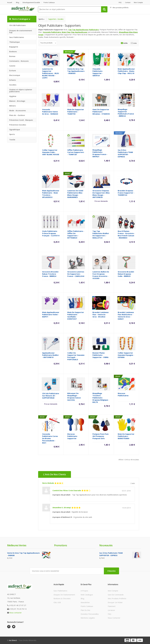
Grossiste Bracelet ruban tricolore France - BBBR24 (50, 274)
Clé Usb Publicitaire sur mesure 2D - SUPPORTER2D (51, 396)
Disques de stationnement (64, 595)
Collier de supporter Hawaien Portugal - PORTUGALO (76, 356)
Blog (18, 2)
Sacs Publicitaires (17, 37)
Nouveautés (106, 545)
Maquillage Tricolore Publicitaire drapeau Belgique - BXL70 (101, 398)
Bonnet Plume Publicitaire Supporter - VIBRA (100, 355)
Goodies (13, 85)
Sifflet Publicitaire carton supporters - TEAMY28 (76, 152)
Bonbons (13, 51)
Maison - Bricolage (17, 101)
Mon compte (138, 2)
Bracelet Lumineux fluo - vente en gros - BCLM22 (101, 314)
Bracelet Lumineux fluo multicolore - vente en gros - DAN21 (126, 316)
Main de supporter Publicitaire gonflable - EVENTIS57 (76, 316)
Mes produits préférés (119, 8)
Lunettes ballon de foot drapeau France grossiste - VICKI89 (101, 275)
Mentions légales (88, 618)
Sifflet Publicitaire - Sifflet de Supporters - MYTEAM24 (76, 234)
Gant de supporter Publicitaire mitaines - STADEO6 (101, 112)
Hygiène (13, 96)
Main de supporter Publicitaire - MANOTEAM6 (126, 436)
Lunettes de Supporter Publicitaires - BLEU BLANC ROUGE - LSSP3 (51, 73)
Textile (12, 140)
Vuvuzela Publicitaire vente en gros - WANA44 (50, 112)
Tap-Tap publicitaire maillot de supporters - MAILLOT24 (101, 234)
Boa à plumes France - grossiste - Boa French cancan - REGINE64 (126, 234)
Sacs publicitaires (60, 591)
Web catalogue (87, 595)
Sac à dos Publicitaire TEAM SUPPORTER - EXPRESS (125, 153)
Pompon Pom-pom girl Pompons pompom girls (101, 436)
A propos (84, 591)
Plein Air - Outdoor (17, 115)
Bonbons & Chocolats (62, 598)
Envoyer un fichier (115, 602)
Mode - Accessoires (18, 110)
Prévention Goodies (18, 125)
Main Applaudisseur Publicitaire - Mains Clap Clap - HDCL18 (126, 71)
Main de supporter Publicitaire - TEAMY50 (76, 112)
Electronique (15, 75)
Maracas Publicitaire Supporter (72, 436)
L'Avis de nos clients (55, 474)
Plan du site (85, 610)
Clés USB (57, 602)
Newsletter (85, 602)
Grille (124, 43)
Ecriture (13, 70)
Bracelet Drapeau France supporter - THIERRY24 (126, 193)
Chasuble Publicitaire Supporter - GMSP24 (98, 72)
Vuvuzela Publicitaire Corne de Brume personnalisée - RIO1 (50, 438)
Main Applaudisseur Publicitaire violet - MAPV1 (51, 314)
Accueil (10, 2)
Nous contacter (16, 613)
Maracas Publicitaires (123, 394)
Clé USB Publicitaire (17, 25)
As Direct (13, 640)
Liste (134, 43)
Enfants (13, 80)
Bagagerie (14, 47)
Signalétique (15, 129)
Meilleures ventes (17, 545)
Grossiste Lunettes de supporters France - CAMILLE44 (76, 274)
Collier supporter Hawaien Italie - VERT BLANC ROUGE (51, 152)
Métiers (13, 106)
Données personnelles (90, 614)
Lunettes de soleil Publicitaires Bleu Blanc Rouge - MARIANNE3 (75, 194)
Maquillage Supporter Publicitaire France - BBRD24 (126, 113)
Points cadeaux (49, 2)
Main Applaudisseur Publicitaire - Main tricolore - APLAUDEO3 (51, 194)
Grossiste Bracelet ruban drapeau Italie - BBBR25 (126, 274)
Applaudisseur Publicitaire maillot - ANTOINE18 (50, 355)
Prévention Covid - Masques (21, 120)
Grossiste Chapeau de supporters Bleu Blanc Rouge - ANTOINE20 (101, 194)
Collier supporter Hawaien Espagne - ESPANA (126, 355)
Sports (12, 134)
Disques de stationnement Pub (21, 31)
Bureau (12, 56)
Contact (128, 2)
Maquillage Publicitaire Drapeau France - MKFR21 (100, 153)
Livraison (111, 610)
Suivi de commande (116, 595)
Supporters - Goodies (56, 19)
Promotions (61, 545)
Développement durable (31, 2)
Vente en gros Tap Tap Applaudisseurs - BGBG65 (76, 71)
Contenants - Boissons (19, 61)
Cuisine (12, 66)
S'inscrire (111, 571)
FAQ (120, 2)
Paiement (112, 606)
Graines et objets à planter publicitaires (21, 90)
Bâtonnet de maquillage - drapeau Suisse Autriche (74, 397)
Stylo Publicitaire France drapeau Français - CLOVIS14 (51, 233)
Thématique (14, 42)
